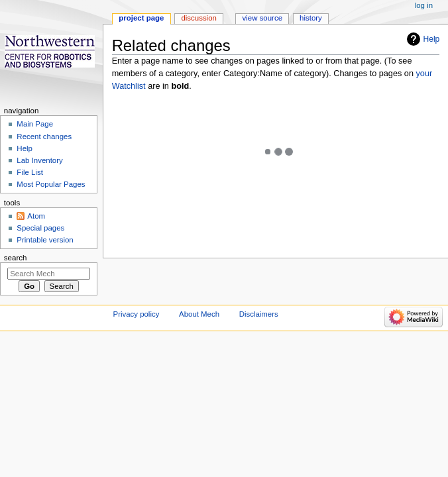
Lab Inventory (39, 160)
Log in (424, 5)
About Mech (199, 314)
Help (432, 39)
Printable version (45, 240)
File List (29, 172)
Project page (141, 18)
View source (262, 18)
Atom (36, 216)
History (311, 18)
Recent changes (44, 136)
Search (16, 258)
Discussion (198, 18)
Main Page (35, 124)
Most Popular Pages (51, 184)
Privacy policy (137, 314)
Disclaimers (259, 314)
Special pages (40, 228)
